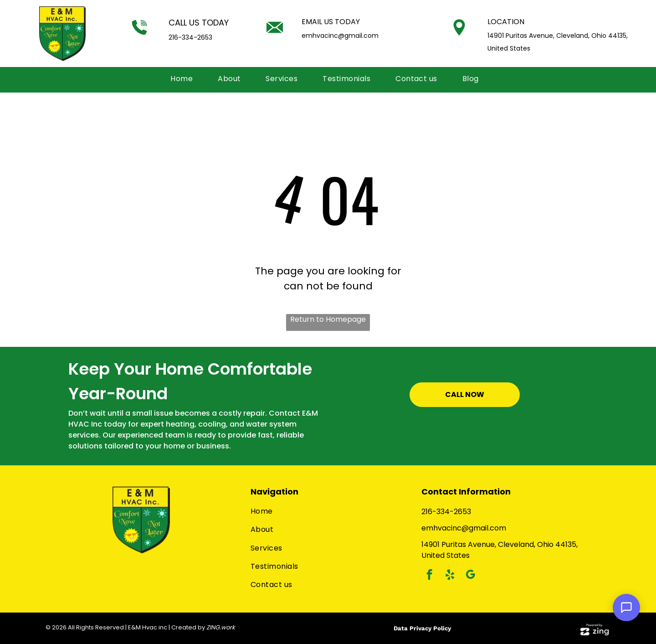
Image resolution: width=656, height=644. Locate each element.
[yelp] (450, 576)
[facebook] (429, 576)
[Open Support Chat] (626, 608)
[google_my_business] (470, 576)
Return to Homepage (328, 319)
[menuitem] (185, 79)
